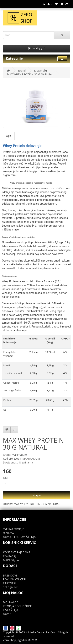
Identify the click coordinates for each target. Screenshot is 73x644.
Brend (22, 70)
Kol (5, 478)
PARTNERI (9, 583)
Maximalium (42, 70)
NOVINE (8, 614)
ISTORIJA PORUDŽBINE (18, 606)
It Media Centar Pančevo (41, 632)
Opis (9, 136)
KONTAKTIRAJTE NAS (17, 552)
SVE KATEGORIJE (13, 529)
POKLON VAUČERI (14, 579)
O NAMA (8, 533)
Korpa (37, 495)
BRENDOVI (10, 575)
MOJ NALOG (11, 602)
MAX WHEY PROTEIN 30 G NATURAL (30, 74)
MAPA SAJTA (11, 560)
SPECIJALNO (11, 587)
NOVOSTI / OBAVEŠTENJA (19, 537)
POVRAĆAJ (9, 556)
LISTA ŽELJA (10, 610)
